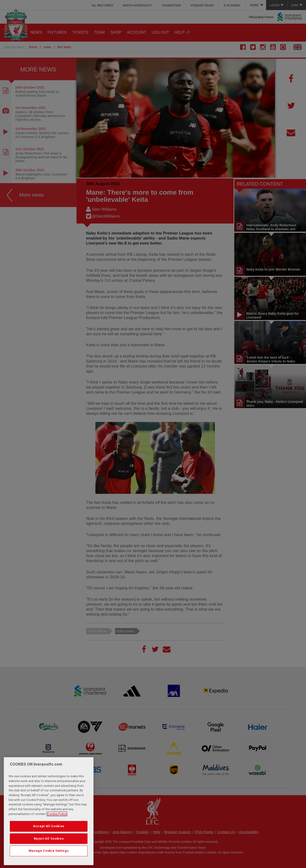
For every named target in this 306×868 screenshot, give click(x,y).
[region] (49, 812)
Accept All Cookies (49, 827)
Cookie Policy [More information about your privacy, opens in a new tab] (57, 815)
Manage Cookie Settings (49, 852)
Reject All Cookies (49, 839)
